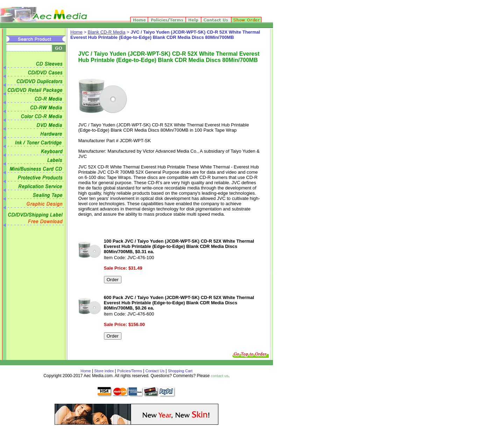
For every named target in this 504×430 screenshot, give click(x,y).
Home (76, 32)
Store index (104, 371)
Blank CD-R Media (107, 32)
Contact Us (155, 371)
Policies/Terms (130, 371)
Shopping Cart (179, 371)
